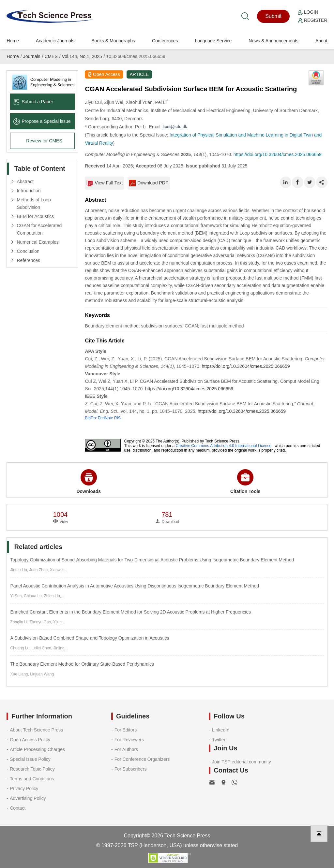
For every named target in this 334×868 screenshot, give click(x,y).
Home (13, 41)
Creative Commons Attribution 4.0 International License (224, 446)
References (28, 260)
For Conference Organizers (142, 759)
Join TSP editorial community (242, 762)
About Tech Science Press (36, 730)
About (321, 41)
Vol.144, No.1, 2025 (82, 56)
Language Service (213, 41)
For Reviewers (129, 740)
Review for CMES (44, 141)
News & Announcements (273, 41)
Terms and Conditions (32, 779)
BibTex (91, 418)
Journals (32, 56)
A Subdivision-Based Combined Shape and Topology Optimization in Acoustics (90, 638)
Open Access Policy (30, 740)
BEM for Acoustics (35, 216)
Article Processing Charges (37, 749)
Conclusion (28, 251)
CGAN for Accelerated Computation (39, 229)
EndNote (106, 418)
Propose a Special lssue (42, 121)
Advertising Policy (28, 798)
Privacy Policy (24, 788)
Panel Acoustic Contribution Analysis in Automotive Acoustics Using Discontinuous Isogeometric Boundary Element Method (135, 586)
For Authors (126, 749)
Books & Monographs (113, 41)
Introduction (29, 191)
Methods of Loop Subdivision (34, 203)
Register (312, 20)
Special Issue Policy (30, 759)
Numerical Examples (38, 242)
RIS (117, 418)
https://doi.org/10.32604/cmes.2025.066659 (278, 154)
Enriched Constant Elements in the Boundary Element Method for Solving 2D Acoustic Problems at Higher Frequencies (130, 612)
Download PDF (149, 183)
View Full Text (105, 183)
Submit (273, 16)
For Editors (126, 730)
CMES (51, 56)
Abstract (25, 181)
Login (308, 12)
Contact (18, 808)
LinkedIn (221, 730)
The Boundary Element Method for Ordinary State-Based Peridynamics (82, 664)
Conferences (165, 41)
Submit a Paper (33, 102)
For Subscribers (131, 769)
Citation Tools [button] (245, 482)
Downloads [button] (89, 482)
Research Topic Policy (32, 769)
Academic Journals (55, 41)
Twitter (219, 740)
